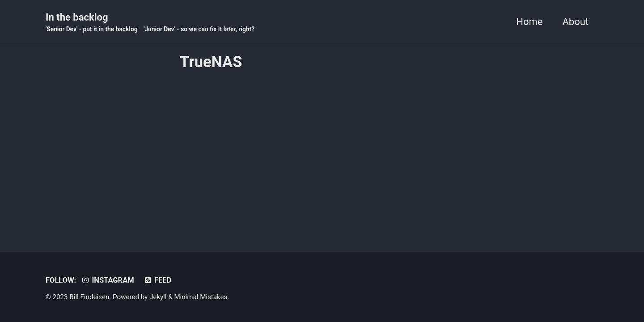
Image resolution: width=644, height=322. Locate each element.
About (575, 22)
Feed (157, 280)
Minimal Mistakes (201, 297)
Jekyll (158, 297)
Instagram (108, 280)
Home (529, 22)
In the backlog (150, 23)
